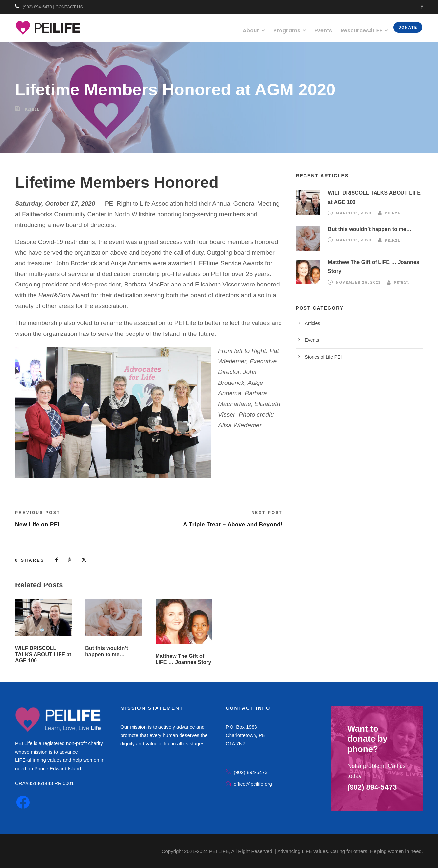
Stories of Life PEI (323, 357)
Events (323, 30)
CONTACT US (69, 7)
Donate (408, 27)
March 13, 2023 (354, 213)
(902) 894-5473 (37, 7)
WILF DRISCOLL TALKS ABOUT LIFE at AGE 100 (43, 654)
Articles (312, 323)
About (251, 30)
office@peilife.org (253, 784)
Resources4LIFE (361, 30)
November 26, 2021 (358, 283)
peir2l (32, 110)
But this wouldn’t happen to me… (370, 229)
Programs (287, 30)
